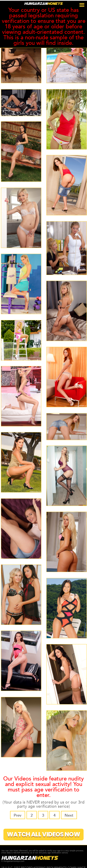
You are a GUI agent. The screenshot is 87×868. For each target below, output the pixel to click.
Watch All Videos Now (43, 834)
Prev (19, 815)
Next (68, 815)
